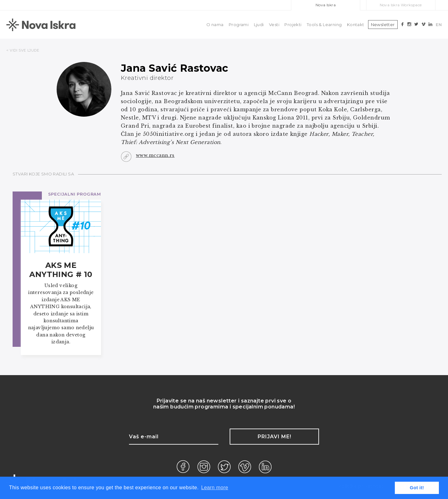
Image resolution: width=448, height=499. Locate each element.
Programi (239, 25)
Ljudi (259, 25)
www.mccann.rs (155, 155)
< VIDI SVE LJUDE (23, 50)
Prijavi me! (274, 437)
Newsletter (383, 25)
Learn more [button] (215, 488)
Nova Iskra (326, 5)
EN (439, 25)
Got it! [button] (417, 488)
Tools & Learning (324, 25)
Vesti (274, 25)
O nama (215, 25)
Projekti (293, 25)
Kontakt (356, 25)
